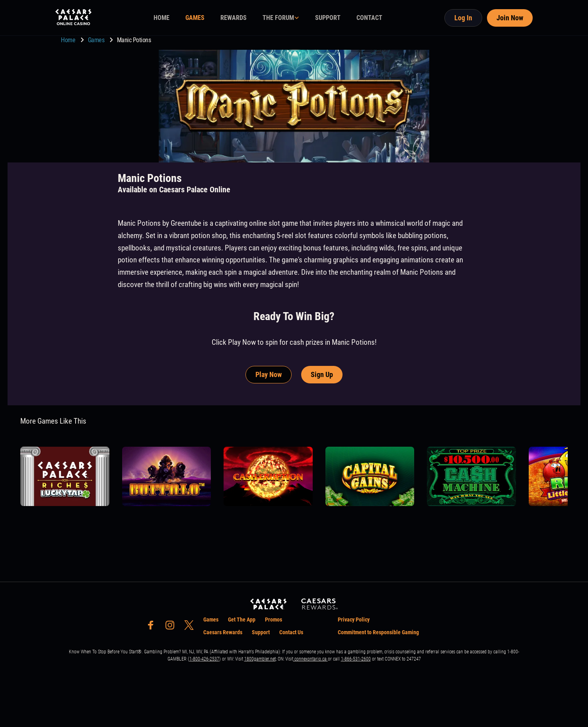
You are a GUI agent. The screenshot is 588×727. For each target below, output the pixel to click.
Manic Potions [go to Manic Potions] (134, 40)
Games (97, 40)
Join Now (510, 18)
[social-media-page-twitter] (191, 627)
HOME (162, 18)
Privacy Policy (354, 620)
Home (69, 40)
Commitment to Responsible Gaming (378, 632)
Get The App (242, 620)
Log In (463, 18)
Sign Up (322, 374)
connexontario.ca (311, 659)
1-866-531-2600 (356, 659)
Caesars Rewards (223, 632)
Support (261, 632)
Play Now (269, 374)
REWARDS (234, 18)
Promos (274, 620)
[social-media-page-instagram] (172, 627)
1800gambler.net (260, 659)
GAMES (195, 18)
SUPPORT (328, 18)
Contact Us (291, 632)
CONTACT (369, 18)
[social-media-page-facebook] (153, 627)
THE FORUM (278, 18)
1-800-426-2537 (204, 659)
